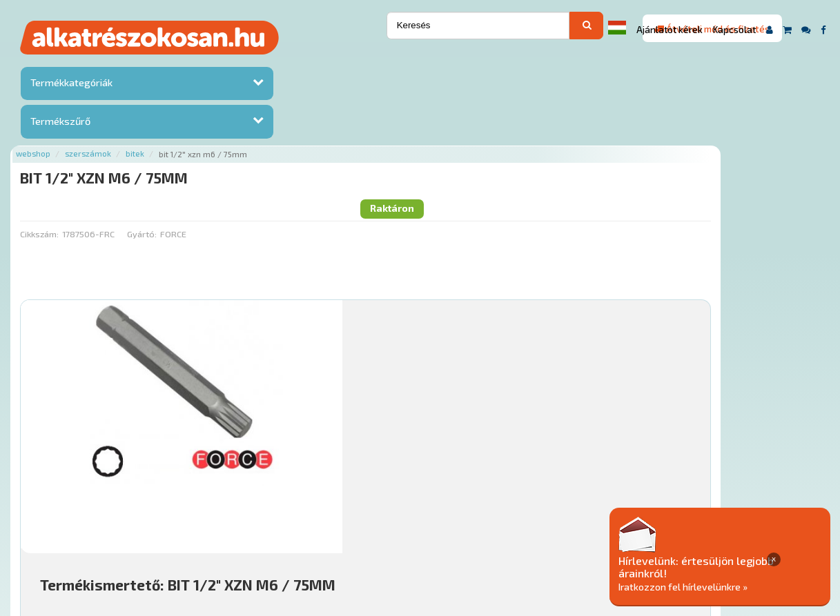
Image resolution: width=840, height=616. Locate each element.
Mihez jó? (425, 411)
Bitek (272, 64)
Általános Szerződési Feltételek (543, 532)
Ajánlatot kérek (670, 30)
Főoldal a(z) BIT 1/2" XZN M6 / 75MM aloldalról (258, 489)
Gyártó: (278, 121)
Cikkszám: (176, 121)
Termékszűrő (59, 123)
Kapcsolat (734, 30)
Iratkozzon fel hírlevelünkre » (734, 586)
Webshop (170, 64)
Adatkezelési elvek (669, 532)
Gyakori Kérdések (421, 532)
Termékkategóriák (70, 85)
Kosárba (746, 450)
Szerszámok (225, 64)
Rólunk (230, 532)
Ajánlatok (182, 532)
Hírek (268, 532)
